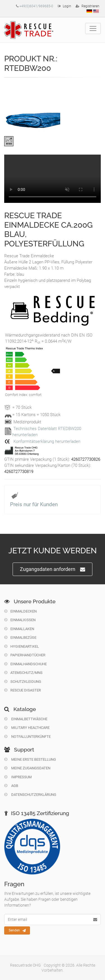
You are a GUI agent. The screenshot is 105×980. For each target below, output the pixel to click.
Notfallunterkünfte (27, 737)
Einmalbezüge (20, 637)
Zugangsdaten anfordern (53, 569)
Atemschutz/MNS (23, 673)
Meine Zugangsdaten (27, 768)
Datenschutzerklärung (30, 795)
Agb (11, 786)
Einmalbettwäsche (26, 719)
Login (67, 6)
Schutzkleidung (23, 682)
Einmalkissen (20, 620)
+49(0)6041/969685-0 (36, 6)
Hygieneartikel (22, 646)
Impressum (18, 777)
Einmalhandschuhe (25, 664)
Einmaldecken (20, 611)
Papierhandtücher (25, 655)
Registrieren (90, 6)
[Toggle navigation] (93, 28)
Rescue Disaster (23, 690)
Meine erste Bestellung (30, 759)
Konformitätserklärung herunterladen (47, 441)
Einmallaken (19, 629)
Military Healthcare (27, 728)
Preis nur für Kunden (34, 504)
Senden (17, 931)
